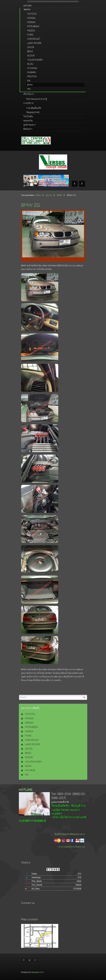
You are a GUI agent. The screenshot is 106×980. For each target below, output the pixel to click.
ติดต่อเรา (28, 129)
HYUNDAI (32, 68)
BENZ (30, 52)
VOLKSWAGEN (35, 60)
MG (29, 89)
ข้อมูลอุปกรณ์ (33, 112)
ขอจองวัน (28, 121)
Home (38, 195)
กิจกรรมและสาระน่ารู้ (37, 99)
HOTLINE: (26, 790)
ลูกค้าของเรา (30, 125)
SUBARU (32, 72)
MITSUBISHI (33, 26)
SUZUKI (31, 56)
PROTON (32, 77)
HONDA (31, 18)
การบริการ (28, 103)
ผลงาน (27, 9)
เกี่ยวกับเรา (29, 94)
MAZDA (31, 31)
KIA (29, 81)
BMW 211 (31, 205)
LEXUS (31, 47)
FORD (30, 35)
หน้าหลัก (28, 6)
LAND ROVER (34, 43)
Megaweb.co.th (38, 972)
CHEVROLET (34, 39)
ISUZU (30, 64)
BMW (30, 85)
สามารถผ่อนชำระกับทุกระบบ (72, 847)
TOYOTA (32, 14)
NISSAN (31, 22)
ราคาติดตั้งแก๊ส (34, 108)
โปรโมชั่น (28, 117)
